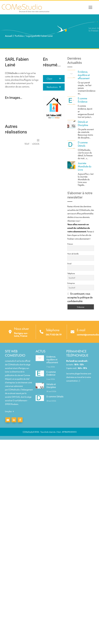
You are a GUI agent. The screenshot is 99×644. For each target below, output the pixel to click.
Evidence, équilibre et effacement (84, 75)
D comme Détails (83, 144)
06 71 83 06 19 (54, 334)
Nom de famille (73, 254)
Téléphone (71, 273)
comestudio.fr (11, 361)
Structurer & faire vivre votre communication (34, 11)
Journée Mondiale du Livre (85, 166)
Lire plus (10, 411)
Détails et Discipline (83, 123)
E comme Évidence (83, 100)
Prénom (70, 244)
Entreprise (71, 283)
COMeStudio (11, 73)
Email (69, 263)
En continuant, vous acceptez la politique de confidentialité (80, 297)
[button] (54, 79)
